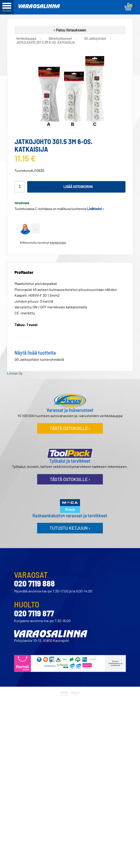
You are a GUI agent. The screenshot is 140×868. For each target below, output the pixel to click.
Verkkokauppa (26, 39)
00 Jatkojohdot (95, 39)
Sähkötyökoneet (60, 39)
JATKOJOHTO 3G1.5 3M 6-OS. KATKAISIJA (46, 43)
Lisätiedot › (96, 209)
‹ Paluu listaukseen (70, 30)
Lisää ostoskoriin (78, 187)
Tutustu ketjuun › (70, 528)
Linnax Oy (15, 373)
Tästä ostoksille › (70, 428)
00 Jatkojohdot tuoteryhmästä (39, 359)
